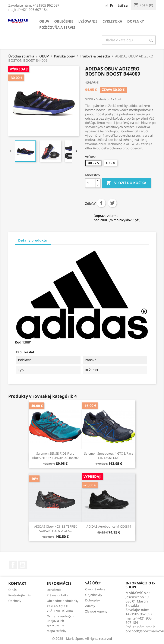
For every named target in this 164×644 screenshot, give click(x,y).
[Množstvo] (90, 183)
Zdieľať (101, 203)
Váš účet (93, 583)
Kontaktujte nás (20, 595)
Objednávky (94, 595)
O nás (12, 590)
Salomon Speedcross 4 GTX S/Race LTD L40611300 (109, 456)
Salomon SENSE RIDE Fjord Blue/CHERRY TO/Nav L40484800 (55, 456)
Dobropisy (92, 600)
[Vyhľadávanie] (129, 40)
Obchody (15, 601)
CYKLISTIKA (112, 21)
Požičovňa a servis (57, 27)
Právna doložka (58, 595)
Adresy (90, 606)
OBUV (44, 21)
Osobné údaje (95, 589)
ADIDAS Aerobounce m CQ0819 (109, 526)
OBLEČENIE (64, 21)
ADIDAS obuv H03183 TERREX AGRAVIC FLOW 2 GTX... (55, 529)
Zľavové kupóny (96, 611)
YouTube (22, 565)
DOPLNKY (136, 21)
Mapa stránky (56, 631)
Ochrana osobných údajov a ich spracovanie (60, 621)
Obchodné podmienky (63, 601)
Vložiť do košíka (126, 183)
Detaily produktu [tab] (33, 240)
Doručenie (54, 590)
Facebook (13, 565)
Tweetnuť (112, 203)
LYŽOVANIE (88, 21)
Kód (18, 342)
